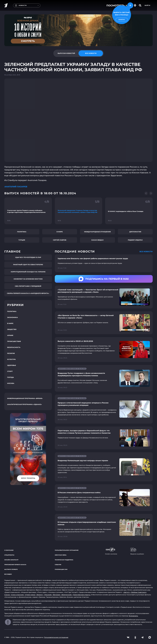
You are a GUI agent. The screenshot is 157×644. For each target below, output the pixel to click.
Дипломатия (135, 232)
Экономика (13, 317)
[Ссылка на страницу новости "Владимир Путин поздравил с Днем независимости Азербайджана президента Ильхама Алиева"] (104, 378)
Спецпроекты (9, 555)
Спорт (10, 371)
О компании (9, 550)
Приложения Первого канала (15, 565)
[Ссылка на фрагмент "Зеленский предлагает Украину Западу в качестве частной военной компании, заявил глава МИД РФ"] (79, 211)
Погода (11, 377)
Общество (12, 329)
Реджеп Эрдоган (135, 240)
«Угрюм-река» (30, 595)
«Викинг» (40, 595)
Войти (147, 5)
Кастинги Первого (11, 569)
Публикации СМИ (61, 569)
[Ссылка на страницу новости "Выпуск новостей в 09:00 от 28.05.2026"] (104, 350)
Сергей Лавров (60, 240)
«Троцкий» (48, 595)
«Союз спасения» (17, 595)
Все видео (8, 574)
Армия (10, 335)
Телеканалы (133, 616)
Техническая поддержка (64, 560)
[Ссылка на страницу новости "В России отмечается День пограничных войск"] (104, 498)
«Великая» (56, 595)
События (58, 565)
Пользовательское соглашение (67, 550)
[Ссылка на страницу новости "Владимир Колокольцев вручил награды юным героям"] (104, 467)
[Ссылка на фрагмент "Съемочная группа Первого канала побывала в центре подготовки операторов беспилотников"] (28, 211)
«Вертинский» (66, 595)
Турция (22, 240)
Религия (11, 353)
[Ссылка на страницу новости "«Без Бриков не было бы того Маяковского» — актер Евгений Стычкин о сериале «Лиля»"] (104, 323)
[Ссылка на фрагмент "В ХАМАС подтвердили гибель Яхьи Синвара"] (129, 211)
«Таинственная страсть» (82, 595)
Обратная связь (61, 555)
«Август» (127, 592)
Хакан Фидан (97, 240)
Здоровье (12, 365)
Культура (11, 359)
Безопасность (14, 347)
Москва (11, 383)
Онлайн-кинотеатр (11, 560)
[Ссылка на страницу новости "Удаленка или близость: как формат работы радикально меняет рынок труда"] (104, 263)
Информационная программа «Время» (25, 398)
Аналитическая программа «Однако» (25, 404)
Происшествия (14, 341)
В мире (60, 232)
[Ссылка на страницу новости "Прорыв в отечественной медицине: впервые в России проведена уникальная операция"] (104, 409)
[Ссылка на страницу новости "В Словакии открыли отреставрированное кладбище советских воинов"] (104, 527)
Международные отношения (97, 232)
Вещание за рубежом (137, 551)
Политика (22, 232)
